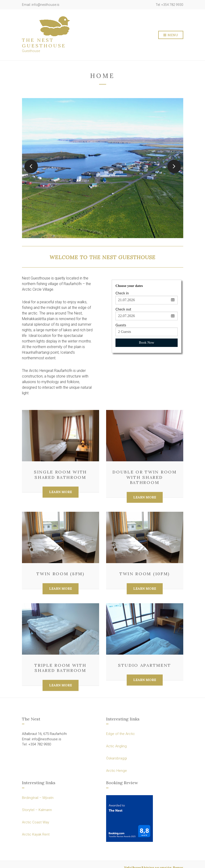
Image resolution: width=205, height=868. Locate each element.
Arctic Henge (117, 771)
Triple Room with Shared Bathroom (60, 668)
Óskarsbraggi (117, 758)
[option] (103, 168)
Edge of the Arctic (120, 734)
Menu (171, 35)
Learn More (61, 492)
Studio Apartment (145, 665)
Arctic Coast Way (36, 822)
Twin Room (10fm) (145, 574)
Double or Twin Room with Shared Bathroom (144, 477)
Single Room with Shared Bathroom (60, 475)
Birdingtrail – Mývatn (38, 798)
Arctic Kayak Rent (36, 834)
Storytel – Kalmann (37, 810)
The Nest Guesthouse (44, 43)
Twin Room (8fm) (60, 574)
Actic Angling (116, 746)
